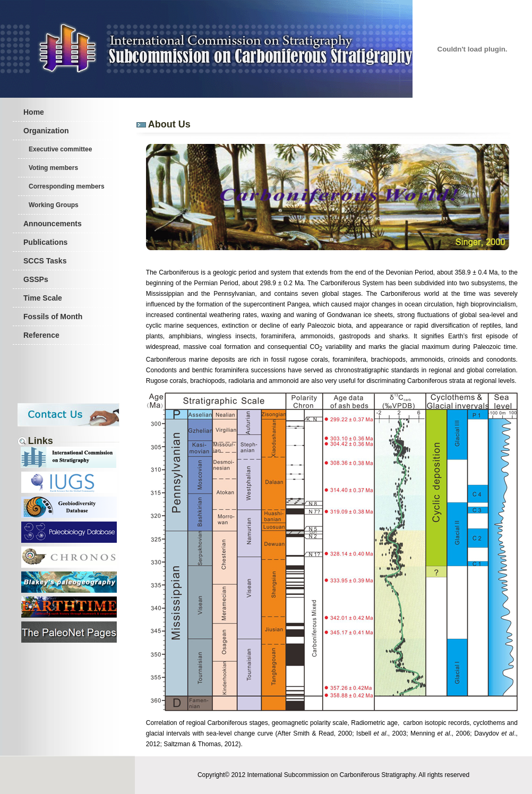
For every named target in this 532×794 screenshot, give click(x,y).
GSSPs (36, 279)
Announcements (53, 224)
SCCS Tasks (45, 261)
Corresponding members (67, 186)
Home (34, 112)
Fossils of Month (53, 317)
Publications (45, 242)
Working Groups (54, 205)
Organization (46, 131)
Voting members (53, 168)
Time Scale (43, 298)
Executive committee (60, 149)
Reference (41, 335)
